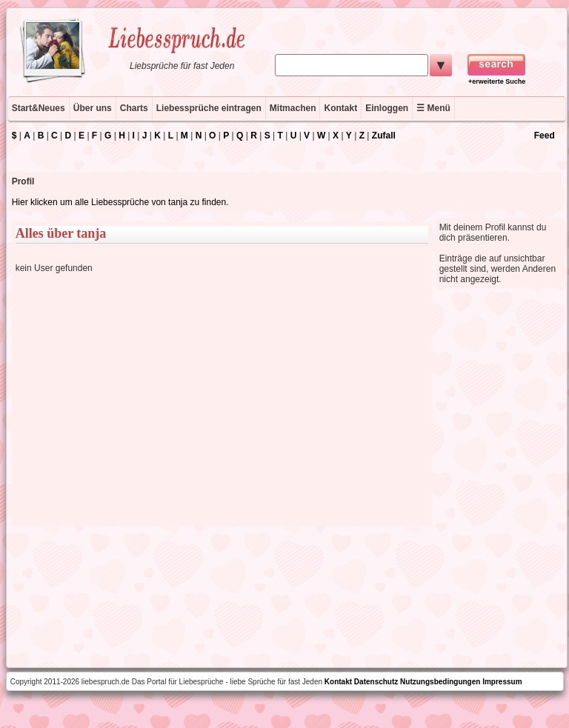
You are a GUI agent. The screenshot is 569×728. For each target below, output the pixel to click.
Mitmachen (293, 108)
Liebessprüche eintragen (209, 108)
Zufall (384, 136)
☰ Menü (433, 108)
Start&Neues (39, 108)
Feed (545, 136)
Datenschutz (376, 682)
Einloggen (387, 108)
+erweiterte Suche (497, 81)
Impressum (502, 682)
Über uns (93, 108)
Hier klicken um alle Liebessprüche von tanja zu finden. (120, 202)
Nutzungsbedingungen (440, 682)
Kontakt (340, 108)
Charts (134, 108)
